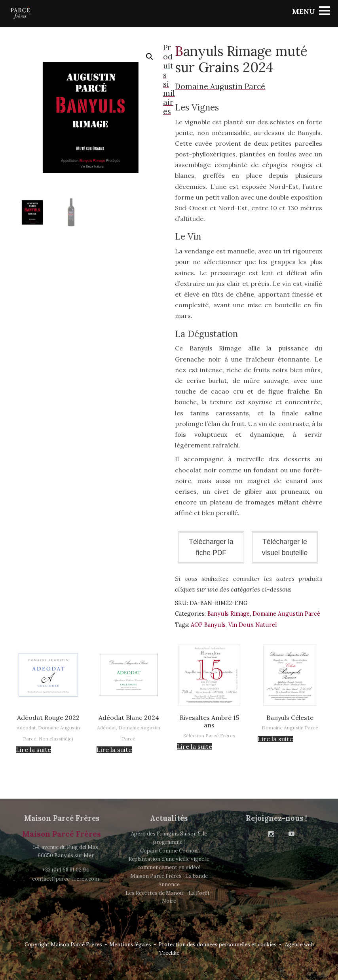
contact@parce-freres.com (66, 879)
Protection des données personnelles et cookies (217, 945)
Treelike (169, 953)
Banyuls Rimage (229, 614)
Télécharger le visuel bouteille (285, 547)
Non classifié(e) (56, 739)
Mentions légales (130, 945)
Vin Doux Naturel (253, 625)
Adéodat (26, 728)
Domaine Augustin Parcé (286, 614)
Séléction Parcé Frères (209, 735)
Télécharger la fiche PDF (211, 547)
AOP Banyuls (208, 625)
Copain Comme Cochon (169, 851)
